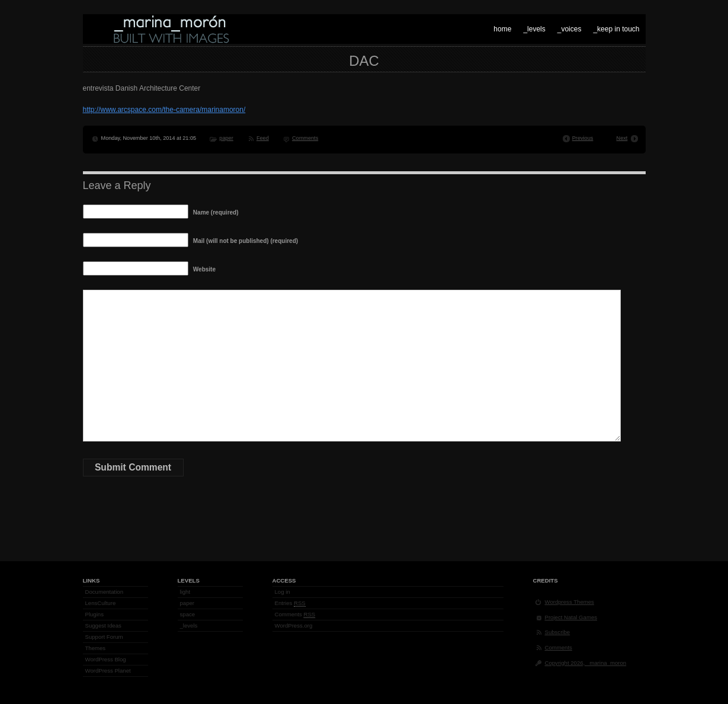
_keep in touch (616, 29)
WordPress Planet (108, 671)
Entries (290, 603)
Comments (305, 138)
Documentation (105, 592)
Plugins (94, 614)
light (185, 592)
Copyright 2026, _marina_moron (586, 663)
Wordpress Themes (570, 602)
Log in (283, 592)
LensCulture (101, 603)
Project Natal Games (571, 617)
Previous (583, 138)
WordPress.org (294, 625)
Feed (263, 138)
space (188, 614)
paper (226, 138)
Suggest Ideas (103, 625)
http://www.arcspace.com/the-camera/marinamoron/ (164, 110)
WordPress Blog (106, 659)
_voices (570, 29)
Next (622, 138)
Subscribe (558, 632)
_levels (534, 29)
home (502, 29)
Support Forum (104, 637)
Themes (96, 648)
